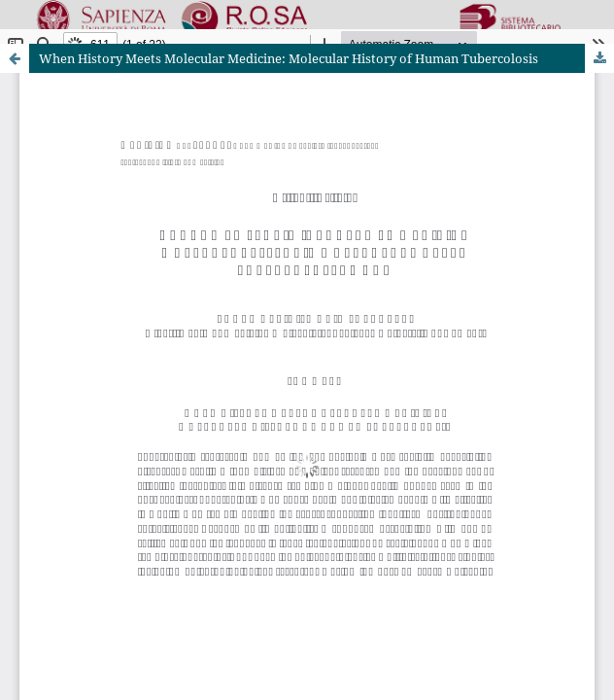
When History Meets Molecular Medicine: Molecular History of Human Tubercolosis (289, 58)
